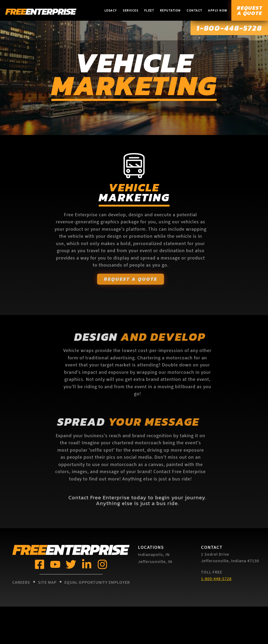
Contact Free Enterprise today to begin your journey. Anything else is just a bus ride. (147, 501)
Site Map (47, 582)
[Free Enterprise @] (39, 564)
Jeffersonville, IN (155, 561)
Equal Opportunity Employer (97, 582)
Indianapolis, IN (154, 555)
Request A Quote (121, 279)
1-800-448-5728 (226, 28)
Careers (21, 582)
